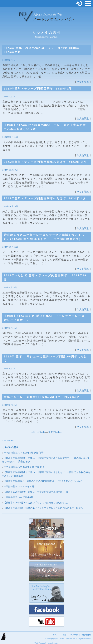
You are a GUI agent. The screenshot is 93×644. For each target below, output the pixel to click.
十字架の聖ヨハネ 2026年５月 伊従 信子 (24, 467)
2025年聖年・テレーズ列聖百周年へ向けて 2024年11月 (47, 199)
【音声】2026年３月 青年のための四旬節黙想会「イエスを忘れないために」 (44, 481)
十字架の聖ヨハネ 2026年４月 (19, 487)
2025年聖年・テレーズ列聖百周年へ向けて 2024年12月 (45, 162)
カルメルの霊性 (10, 447)
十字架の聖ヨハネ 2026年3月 (18, 497)
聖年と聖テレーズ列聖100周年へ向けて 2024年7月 (42, 397)
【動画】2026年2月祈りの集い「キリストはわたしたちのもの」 (37, 503)
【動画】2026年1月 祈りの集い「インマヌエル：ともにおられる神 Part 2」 (44, 508)
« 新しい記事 (38, 432)
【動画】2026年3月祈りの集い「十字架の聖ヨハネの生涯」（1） (37, 492)
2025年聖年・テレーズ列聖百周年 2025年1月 (38, 89)
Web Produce (40, 643)
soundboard (52, 643)
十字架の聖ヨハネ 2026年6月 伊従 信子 (24, 453)
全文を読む (83, 82)
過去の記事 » (55, 432)
